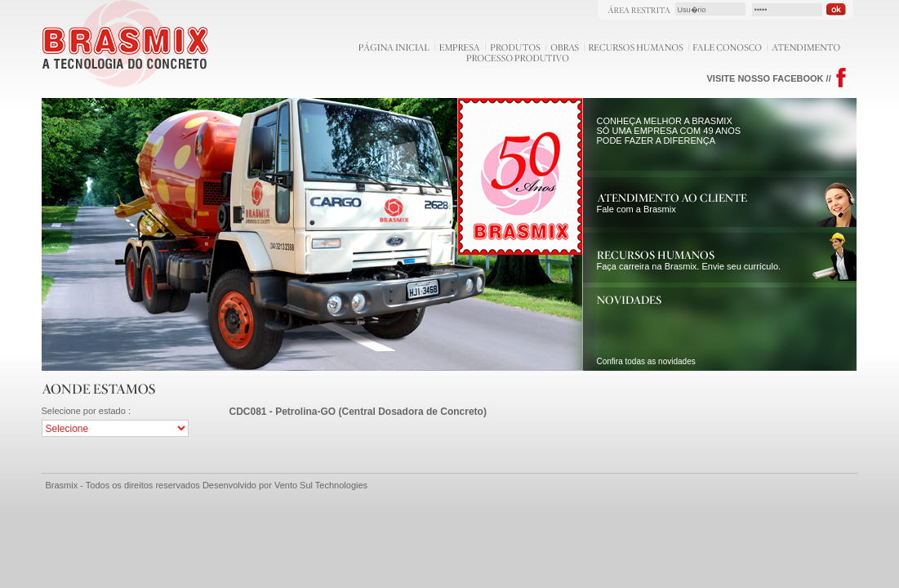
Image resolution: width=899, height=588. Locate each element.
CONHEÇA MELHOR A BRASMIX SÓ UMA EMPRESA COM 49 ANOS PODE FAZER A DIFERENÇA (669, 131)
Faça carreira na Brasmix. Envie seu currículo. (689, 261)
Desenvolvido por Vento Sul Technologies (285, 485)
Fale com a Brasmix (672, 204)
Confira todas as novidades (646, 361)
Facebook (841, 78)
